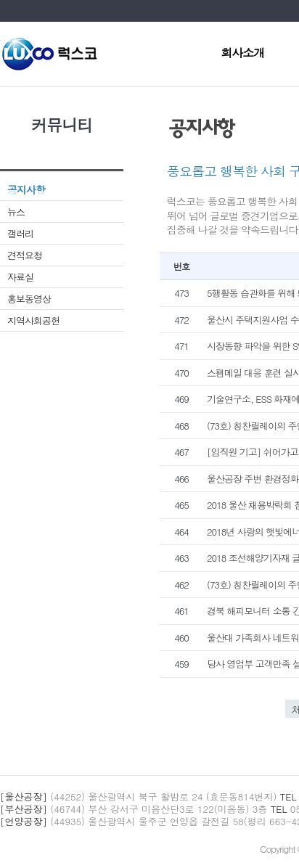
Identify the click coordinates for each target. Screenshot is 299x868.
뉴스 (16, 212)
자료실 (20, 277)
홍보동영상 (29, 299)
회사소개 (242, 54)
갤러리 (20, 233)
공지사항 (26, 189)
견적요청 (25, 255)
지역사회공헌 (33, 320)
